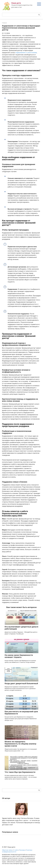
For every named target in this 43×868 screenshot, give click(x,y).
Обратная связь (7, 850)
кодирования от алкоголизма (26, 53)
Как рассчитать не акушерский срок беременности (21, 713)
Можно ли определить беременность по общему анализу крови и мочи (21, 744)
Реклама (22, 850)
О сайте (16, 850)
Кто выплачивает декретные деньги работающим (21, 628)
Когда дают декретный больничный (21, 683)
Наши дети (16, 3)
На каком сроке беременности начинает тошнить (19, 656)
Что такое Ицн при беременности (20, 772)
